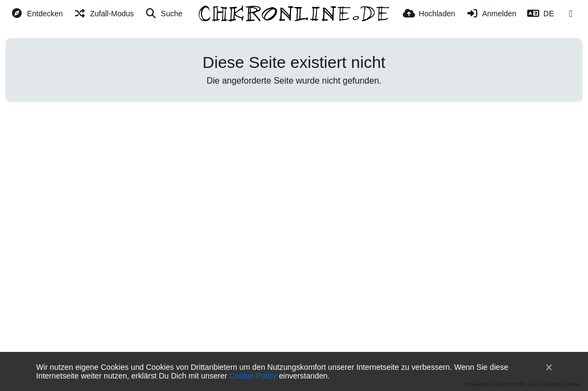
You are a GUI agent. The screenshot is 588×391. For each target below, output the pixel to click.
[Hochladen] (429, 14)
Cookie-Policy (253, 376)
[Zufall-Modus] (104, 14)
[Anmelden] (491, 14)
